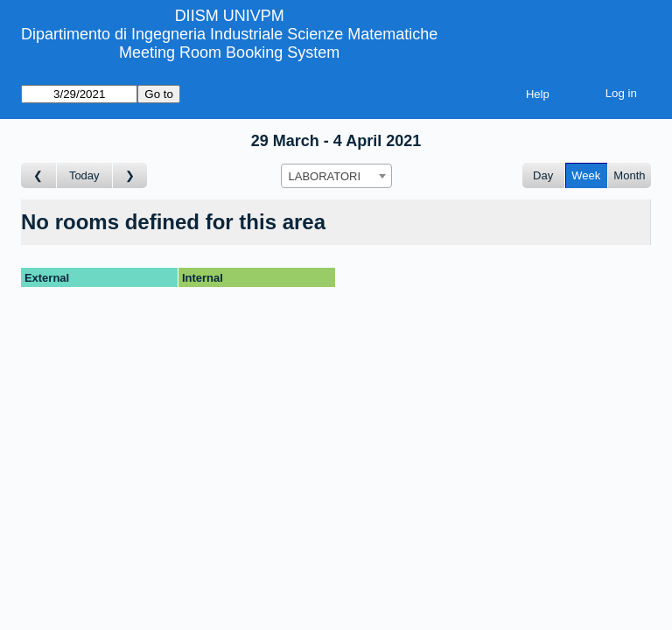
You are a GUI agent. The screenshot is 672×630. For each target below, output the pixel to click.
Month (629, 175)
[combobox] (336, 176)
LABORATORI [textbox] (325, 176)
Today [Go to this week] (84, 175)
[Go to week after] (130, 175)
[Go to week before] (39, 175)
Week (586, 175)
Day (543, 175)
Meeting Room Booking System (229, 52)
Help (538, 94)
